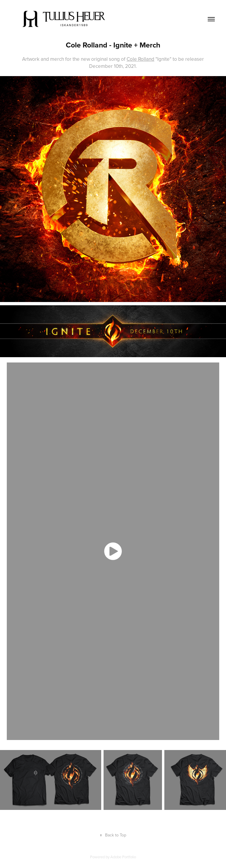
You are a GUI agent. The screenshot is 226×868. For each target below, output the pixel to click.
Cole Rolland (140, 59)
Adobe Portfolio (123, 857)
